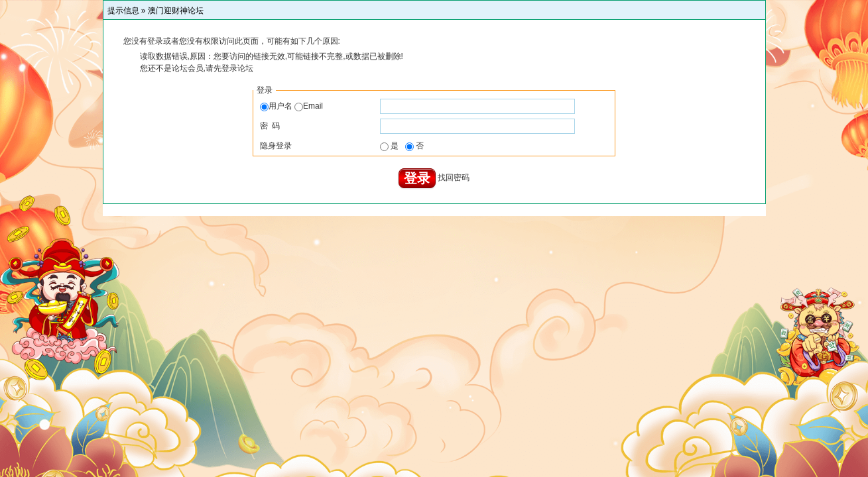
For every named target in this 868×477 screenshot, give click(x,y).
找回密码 (454, 178)
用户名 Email (291, 106)
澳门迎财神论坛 (176, 11)
